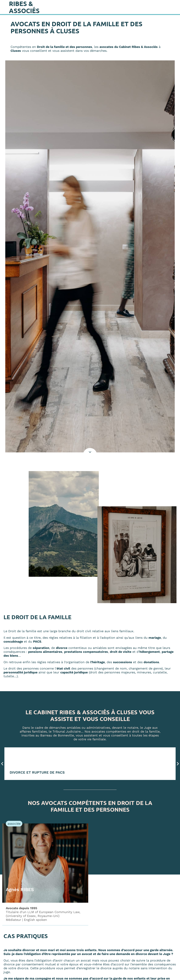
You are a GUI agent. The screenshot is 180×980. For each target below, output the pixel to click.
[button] (2, 764)
